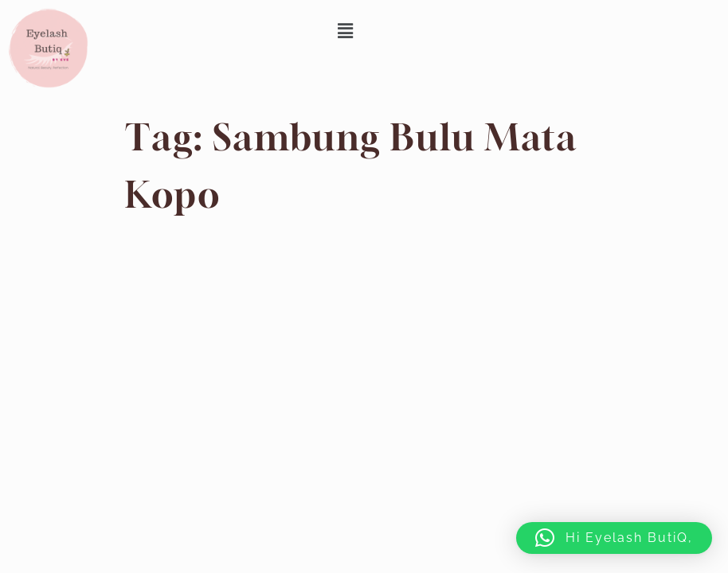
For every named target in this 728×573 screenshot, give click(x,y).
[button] (346, 31)
